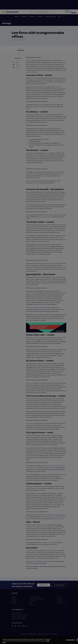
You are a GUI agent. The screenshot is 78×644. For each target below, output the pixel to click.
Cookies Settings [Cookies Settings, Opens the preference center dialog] (71, 640)
